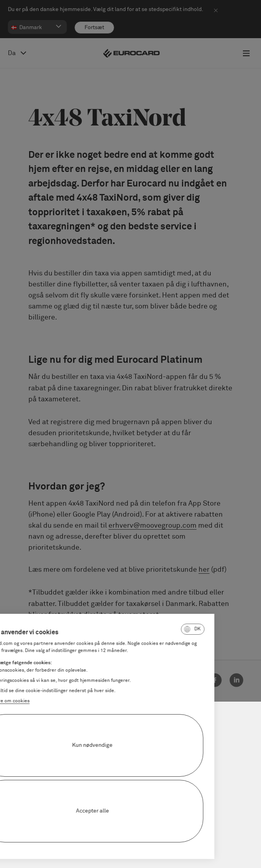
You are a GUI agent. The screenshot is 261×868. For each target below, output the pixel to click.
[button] (151, 629)
